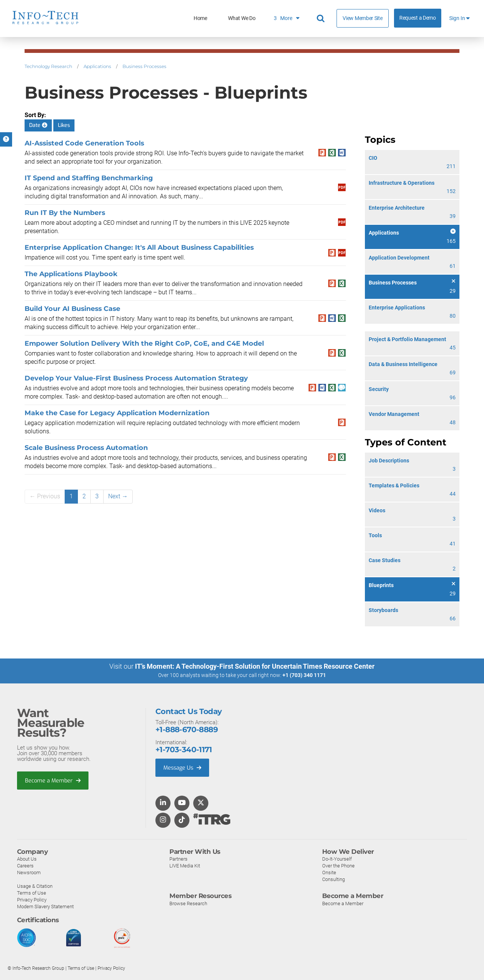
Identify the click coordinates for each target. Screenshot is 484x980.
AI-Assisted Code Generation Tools (84, 143)
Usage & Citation (35, 886)
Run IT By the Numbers (65, 213)
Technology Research (48, 66)
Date (38, 125)
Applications (97, 66)
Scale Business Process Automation (86, 447)
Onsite (329, 872)
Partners (178, 859)
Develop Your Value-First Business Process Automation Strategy (136, 378)
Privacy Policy (32, 899)
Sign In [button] (459, 18)
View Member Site (362, 18)
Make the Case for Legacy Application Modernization (117, 413)
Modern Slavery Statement (45, 906)
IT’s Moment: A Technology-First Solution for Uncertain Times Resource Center (255, 666)
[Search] (322, 19)
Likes (64, 125)
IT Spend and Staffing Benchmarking (89, 178)
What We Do (242, 18)
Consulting (334, 879)
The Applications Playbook (71, 274)
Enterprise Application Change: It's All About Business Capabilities (139, 247)
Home (200, 18)
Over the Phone (338, 865)
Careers (25, 865)
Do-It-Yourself (337, 859)
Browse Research (188, 903)
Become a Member (53, 781)
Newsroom (29, 872)
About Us (27, 859)
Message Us (183, 767)
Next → (118, 496)
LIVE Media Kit (185, 865)
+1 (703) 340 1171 (304, 675)
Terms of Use (32, 893)
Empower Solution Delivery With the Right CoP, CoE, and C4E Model (144, 343)
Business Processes (144, 66)
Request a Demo (418, 18)
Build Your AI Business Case (72, 308)
